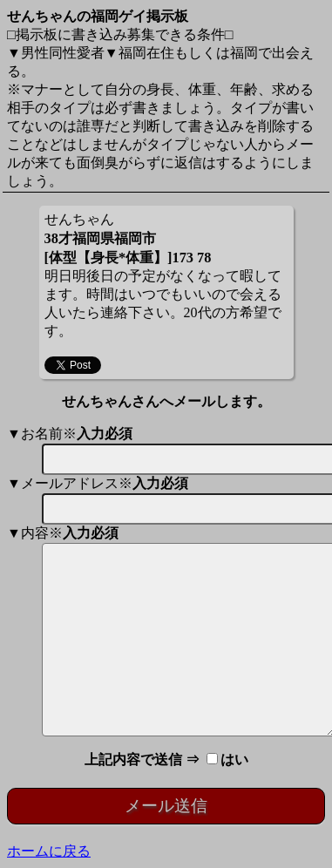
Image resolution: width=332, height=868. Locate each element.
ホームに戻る (49, 851)
